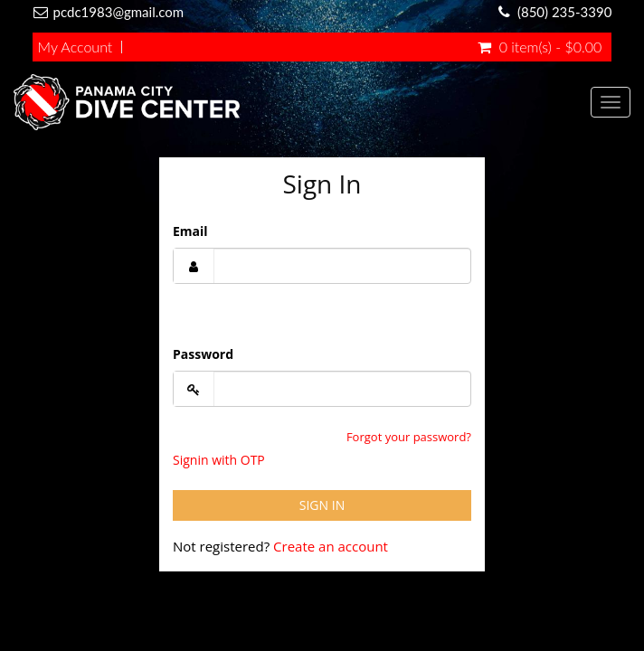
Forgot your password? (409, 437)
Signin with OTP (219, 460)
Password (203, 354)
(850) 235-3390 (564, 12)
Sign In (322, 505)
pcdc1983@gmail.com (119, 12)
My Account (76, 47)
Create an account (331, 546)
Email (190, 231)
